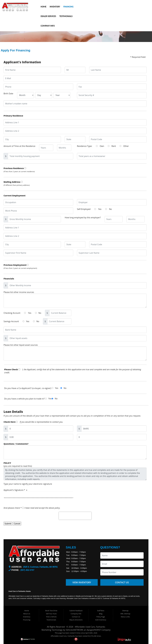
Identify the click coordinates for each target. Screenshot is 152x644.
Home (44, 7)
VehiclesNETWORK (75, 630)
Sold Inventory (101, 620)
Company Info (48, 26)
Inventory (55, 7)
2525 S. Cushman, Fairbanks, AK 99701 (40, 567)
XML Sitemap (125, 614)
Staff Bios (101, 611)
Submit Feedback (76, 611)
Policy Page (101, 617)
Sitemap (125, 611)
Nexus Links (125, 617)
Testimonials (66, 16)
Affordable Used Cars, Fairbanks (90, 627)
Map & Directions (76, 620)
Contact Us (122, 582)
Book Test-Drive (51, 611)
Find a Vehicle (51, 617)
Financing (68, 7)
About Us (27, 614)
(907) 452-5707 (27, 570)
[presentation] (75, 522)
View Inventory (82, 582)
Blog (101, 614)
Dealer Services (48, 16)
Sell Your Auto (51, 614)
